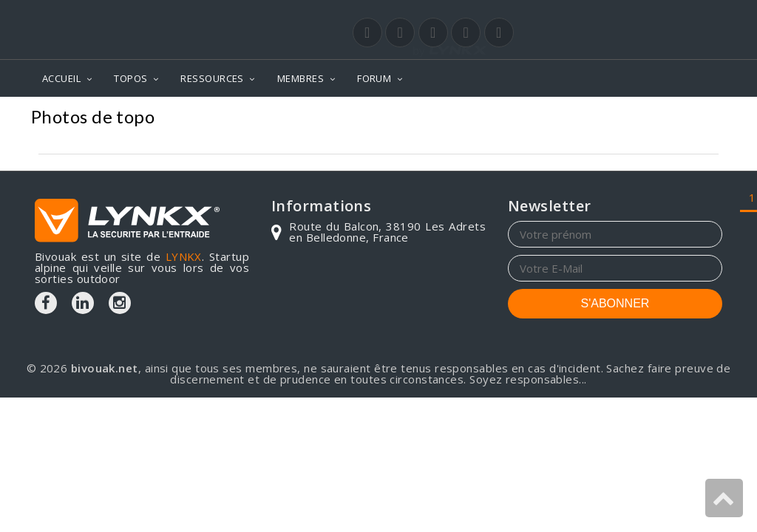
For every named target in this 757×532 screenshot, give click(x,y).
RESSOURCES (212, 78)
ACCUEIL (61, 78)
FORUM (374, 78)
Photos (559, 119)
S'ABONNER (615, 303)
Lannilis (695, 119)
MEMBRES (301, 78)
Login (649, 14)
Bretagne (626, 119)
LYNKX (184, 256)
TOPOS (130, 78)
